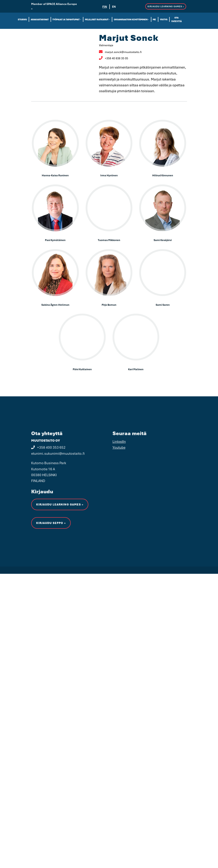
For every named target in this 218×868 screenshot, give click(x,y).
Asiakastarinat (40, 20)
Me (154, 20)
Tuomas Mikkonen (109, 240)
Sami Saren (163, 305)
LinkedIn (119, 508)
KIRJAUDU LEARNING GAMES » (166, 6)
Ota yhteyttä (176, 20)
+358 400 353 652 (48, 514)
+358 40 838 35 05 (114, 58)
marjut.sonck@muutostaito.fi (120, 52)
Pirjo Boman (109, 305)
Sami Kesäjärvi (163, 240)
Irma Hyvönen (109, 175)
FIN (105, 7)
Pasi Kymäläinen (55, 240)
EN (114, 7)
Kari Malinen (136, 369)
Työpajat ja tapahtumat (66, 20)
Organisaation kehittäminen (131, 20)
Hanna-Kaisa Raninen (55, 175)
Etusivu (22, 20)
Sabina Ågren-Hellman (55, 305)
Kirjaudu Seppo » (51, 590)
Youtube (119, 514)
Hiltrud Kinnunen (163, 175)
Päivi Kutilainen (82, 369)
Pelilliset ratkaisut (97, 20)
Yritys (164, 20)
